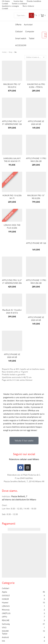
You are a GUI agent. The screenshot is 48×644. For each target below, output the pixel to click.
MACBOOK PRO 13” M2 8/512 (12, 86)
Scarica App (18, 1)
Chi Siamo (6, 1)
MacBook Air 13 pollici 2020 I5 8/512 (12, 311)
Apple (23, 592)
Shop (11, 52)
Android (23, 637)
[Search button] (31, 15)
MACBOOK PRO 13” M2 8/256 (36, 197)
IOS (23, 641)
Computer (30, 31)
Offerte (18, 25)
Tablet (32, 38)
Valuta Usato (45, 35)
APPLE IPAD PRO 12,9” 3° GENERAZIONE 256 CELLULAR (12, 283)
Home (4, 52)
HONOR (23, 599)
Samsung (23, 624)
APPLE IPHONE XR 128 (36, 243)
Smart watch (21, 38)
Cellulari (19, 31)
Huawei (23, 603)
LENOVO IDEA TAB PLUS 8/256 (12, 226)
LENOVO (23, 606)
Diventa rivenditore (34, 1)
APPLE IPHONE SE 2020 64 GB (36, 123)
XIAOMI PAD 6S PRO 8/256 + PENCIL (36, 86)
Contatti (5, 4)
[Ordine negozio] (35, 57)
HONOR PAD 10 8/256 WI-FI (12, 197)
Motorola (23, 610)
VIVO (23, 628)
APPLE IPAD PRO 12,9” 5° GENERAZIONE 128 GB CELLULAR (12, 124)
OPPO (23, 617)
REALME (23, 620)
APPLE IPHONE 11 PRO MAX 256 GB (36, 160)
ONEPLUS (23, 613)
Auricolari (28, 25)
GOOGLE (23, 596)
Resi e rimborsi (28, 6)
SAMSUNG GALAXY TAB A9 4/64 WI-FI (12, 160)
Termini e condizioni (19, 4)
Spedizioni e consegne (10, 6)
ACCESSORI (21, 45)
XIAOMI (23, 631)
